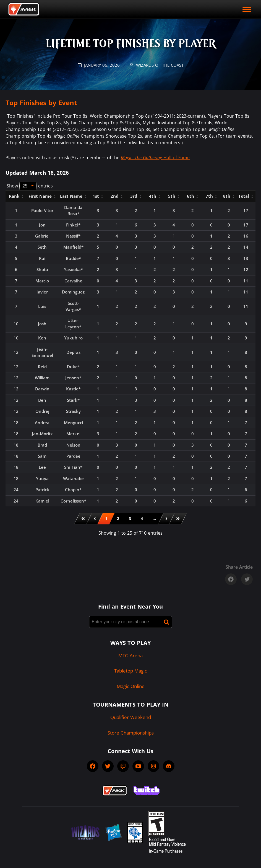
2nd (117, 196)
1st (98, 196)
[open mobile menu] (247, 9)
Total (246, 196)
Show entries (30, 186)
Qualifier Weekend (131, 717)
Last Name (73, 196)
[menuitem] (83, 519)
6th (193, 196)
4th (155, 196)
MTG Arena (130, 655)
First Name (42, 196)
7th (211, 196)
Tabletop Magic (130, 671)
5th (174, 196)
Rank (16, 196)
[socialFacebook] (93, 766)
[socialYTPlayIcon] (138, 766)
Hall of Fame (155, 158)
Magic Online (131, 686)
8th (229, 196)
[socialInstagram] (153, 766)
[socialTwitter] (108, 766)
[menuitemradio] (106, 519)
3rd (136, 196)
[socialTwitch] (123, 766)
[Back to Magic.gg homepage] (24, 9)
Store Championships (131, 733)
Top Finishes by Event (41, 103)
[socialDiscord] (169, 766)
